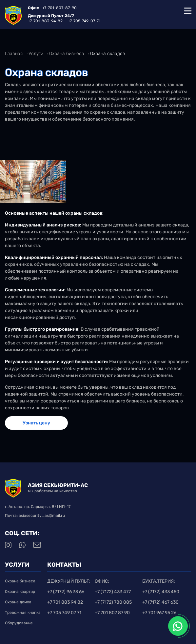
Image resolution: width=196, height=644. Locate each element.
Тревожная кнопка (23, 613)
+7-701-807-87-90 (59, 8)
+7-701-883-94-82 (45, 21)
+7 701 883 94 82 (65, 602)
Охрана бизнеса (20, 581)
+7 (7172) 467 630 (160, 602)
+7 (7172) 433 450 (161, 592)
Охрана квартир (20, 592)
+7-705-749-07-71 (84, 21)
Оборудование (23, 623)
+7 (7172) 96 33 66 (66, 592)
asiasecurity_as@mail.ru (42, 516)
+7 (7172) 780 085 (113, 602)
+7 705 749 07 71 (64, 613)
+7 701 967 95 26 (159, 613)
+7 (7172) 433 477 (113, 592)
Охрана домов (18, 602)
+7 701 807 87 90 (112, 613)
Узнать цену (36, 423)
